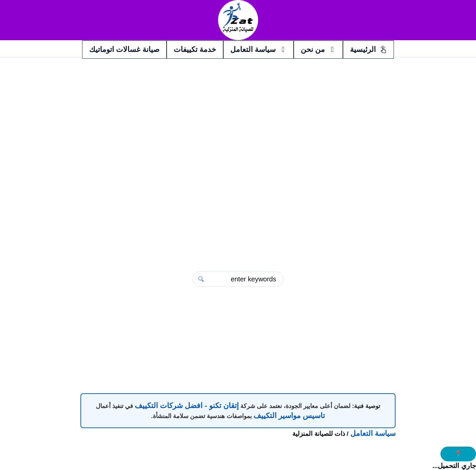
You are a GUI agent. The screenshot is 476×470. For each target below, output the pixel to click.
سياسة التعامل (373, 433)
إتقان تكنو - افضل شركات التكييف (187, 406)
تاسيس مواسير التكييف (289, 416)
